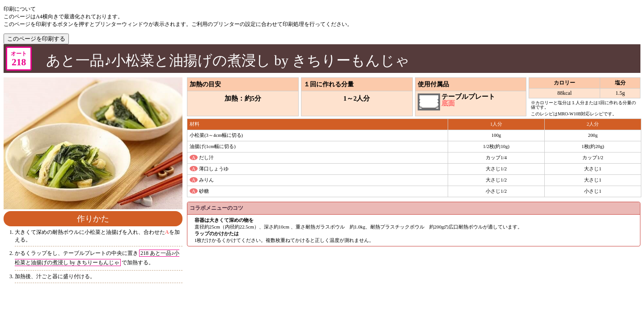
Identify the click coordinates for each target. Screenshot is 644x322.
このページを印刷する (36, 39)
